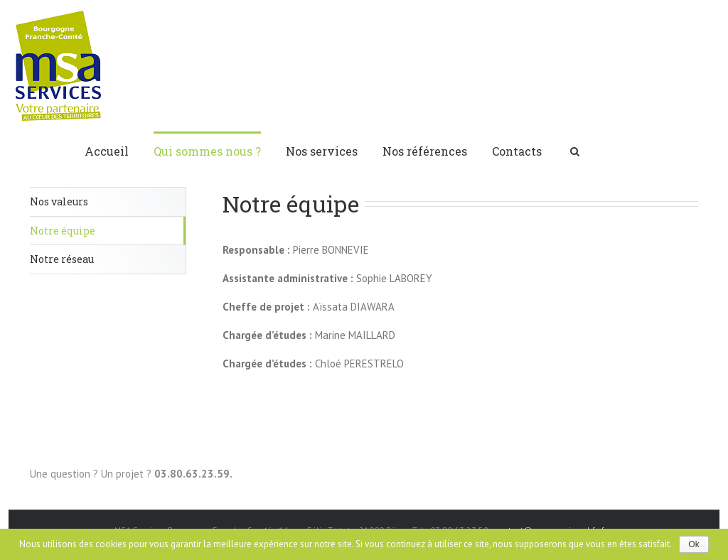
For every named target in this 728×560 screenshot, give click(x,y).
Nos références (425, 151)
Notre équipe (63, 231)
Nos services (322, 151)
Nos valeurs (59, 201)
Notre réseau (62, 259)
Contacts (517, 151)
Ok (694, 544)
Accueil (107, 151)
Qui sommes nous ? (207, 151)
